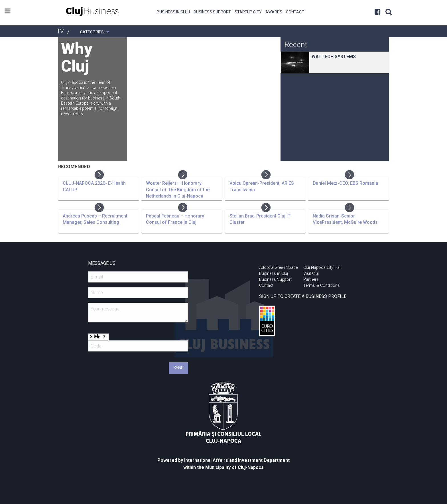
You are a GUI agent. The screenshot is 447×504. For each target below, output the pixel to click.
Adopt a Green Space (278, 268)
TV (60, 31)
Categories (92, 32)
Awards (274, 12)
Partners (311, 280)
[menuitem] (173, 11)
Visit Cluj (311, 274)
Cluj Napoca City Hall (322, 268)
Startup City (248, 12)
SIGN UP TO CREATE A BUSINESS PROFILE (303, 296)
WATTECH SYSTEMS (334, 57)
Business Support (212, 12)
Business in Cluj (173, 12)
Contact (295, 12)
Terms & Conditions (322, 285)
